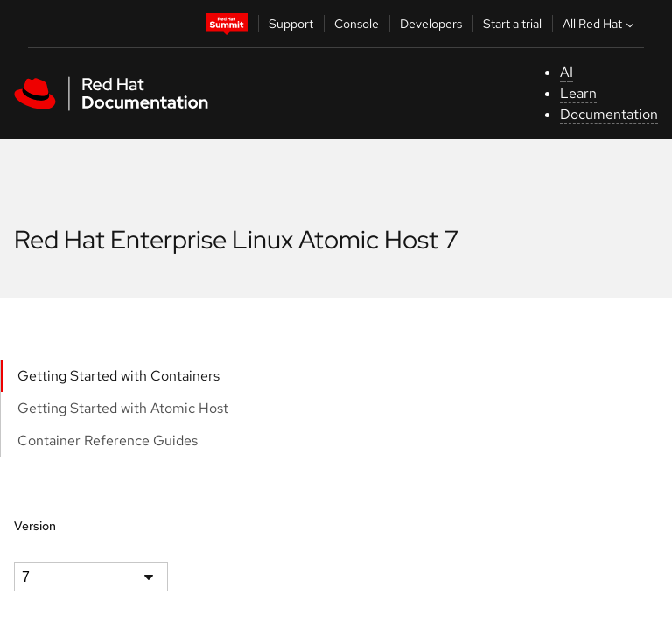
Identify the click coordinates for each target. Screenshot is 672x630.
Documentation (609, 114)
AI (567, 72)
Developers (431, 24)
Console (357, 24)
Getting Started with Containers (119, 376)
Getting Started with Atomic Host (123, 408)
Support (291, 24)
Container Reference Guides (108, 441)
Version (35, 526)
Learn (578, 93)
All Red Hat (600, 24)
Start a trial (512, 24)
